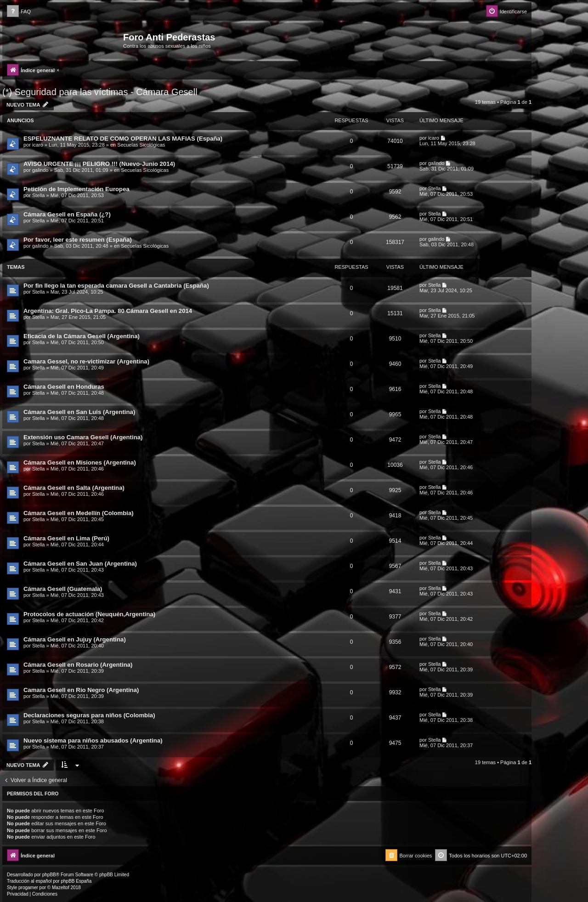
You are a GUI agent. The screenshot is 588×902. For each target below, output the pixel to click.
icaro (38, 145)
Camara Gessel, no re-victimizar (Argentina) (86, 361)
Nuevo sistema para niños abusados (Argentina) (93, 740)
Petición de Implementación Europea (76, 189)
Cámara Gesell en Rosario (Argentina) (78, 665)
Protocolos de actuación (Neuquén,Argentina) (89, 614)
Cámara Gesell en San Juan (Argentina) (80, 564)
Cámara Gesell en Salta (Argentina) (74, 488)
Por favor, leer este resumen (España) (78, 240)
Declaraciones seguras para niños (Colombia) (89, 715)
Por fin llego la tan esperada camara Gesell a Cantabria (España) (116, 286)
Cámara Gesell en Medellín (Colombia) (79, 513)
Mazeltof (61, 888)
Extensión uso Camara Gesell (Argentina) (83, 437)
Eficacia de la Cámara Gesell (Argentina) (82, 336)
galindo (40, 170)
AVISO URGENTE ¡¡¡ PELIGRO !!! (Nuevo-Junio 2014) (99, 164)
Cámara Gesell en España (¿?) (67, 214)
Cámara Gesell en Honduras (64, 387)
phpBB (49, 875)
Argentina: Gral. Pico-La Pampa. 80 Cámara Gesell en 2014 (108, 311)
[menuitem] (19, 12)
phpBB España (76, 881)
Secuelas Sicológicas (141, 145)
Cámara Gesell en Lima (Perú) (66, 538)
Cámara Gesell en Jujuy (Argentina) (75, 639)
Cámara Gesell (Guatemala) (63, 589)
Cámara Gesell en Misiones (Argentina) (80, 462)
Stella (39, 195)
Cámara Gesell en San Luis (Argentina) (79, 412)
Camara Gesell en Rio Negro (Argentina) (81, 690)
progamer (28, 888)
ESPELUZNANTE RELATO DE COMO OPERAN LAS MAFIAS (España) (123, 139)
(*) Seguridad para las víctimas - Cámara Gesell (100, 92)
